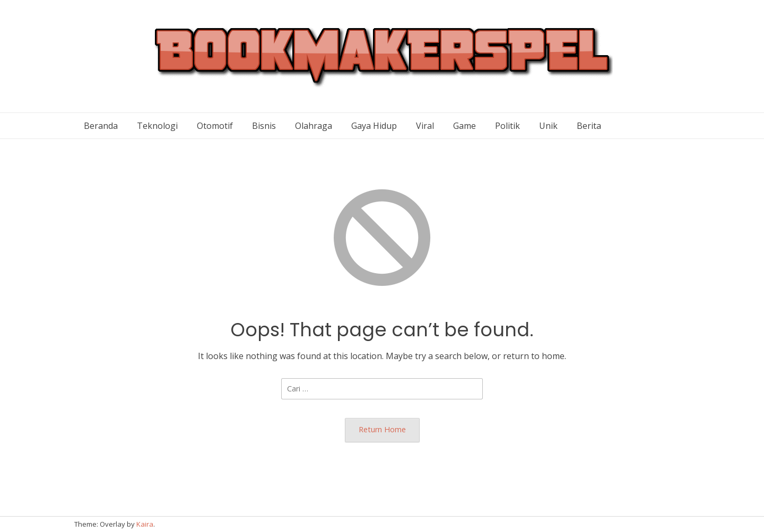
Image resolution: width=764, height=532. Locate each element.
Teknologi (157, 126)
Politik (507, 126)
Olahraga (314, 126)
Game (465, 126)
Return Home (382, 429)
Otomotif (215, 126)
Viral (425, 126)
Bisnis (264, 126)
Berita (589, 126)
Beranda (101, 126)
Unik (548, 126)
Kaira (145, 524)
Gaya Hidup (374, 126)
